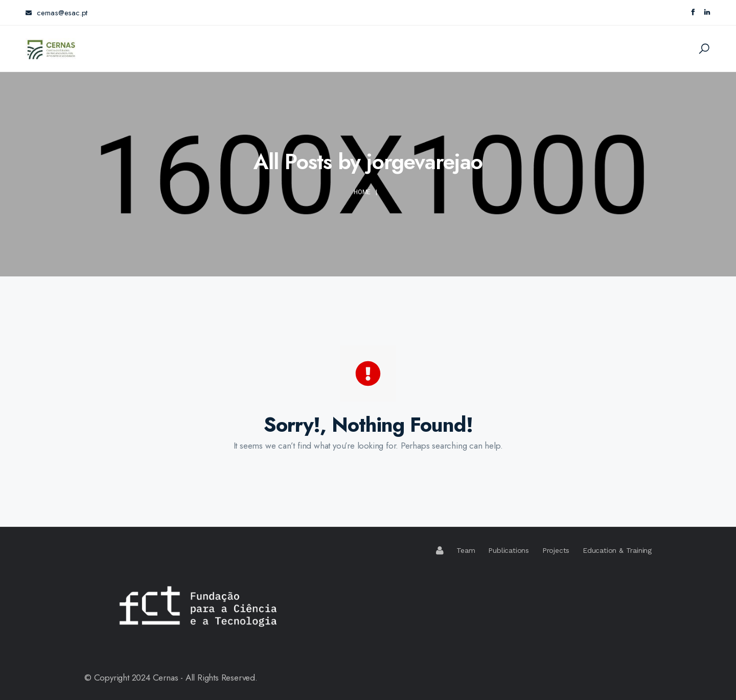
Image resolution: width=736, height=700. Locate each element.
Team (466, 550)
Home (362, 192)
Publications (509, 550)
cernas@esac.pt (56, 13)
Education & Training (617, 550)
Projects (556, 550)
